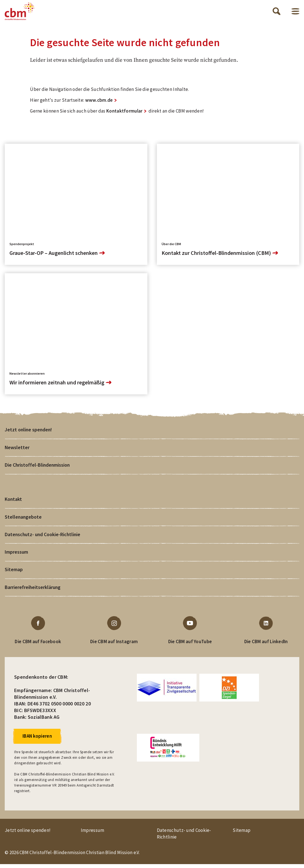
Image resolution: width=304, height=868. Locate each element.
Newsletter (17, 450)
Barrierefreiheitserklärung (33, 591)
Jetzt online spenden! (29, 432)
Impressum (16, 555)
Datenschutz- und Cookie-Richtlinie (43, 537)
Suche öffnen (277, 12)
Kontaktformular (125, 113)
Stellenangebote (23, 520)
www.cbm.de (99, 102)
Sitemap (14, 573)
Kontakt (13, 502)
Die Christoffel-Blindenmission (37, 467)
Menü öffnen (295, 12)
